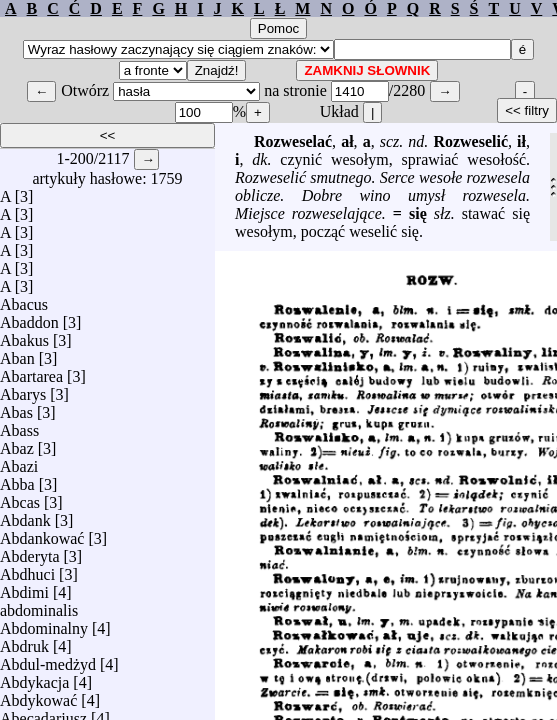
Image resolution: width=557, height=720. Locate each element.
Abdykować (38, 695)
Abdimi (24, 587)
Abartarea (31, 371)
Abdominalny (44, 623)
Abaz (17, 443)
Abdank (25, 515)
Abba (17, 479)
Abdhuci (27, 569)
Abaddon (29, 317)
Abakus (24, 335)
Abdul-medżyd (48, 659)
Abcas (20, 497)
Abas (16, 407)
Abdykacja (34, 677)
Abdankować (42, 533)
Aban (17, 353)
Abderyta (30, 551)
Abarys (23, 389)
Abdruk (24, 641)
